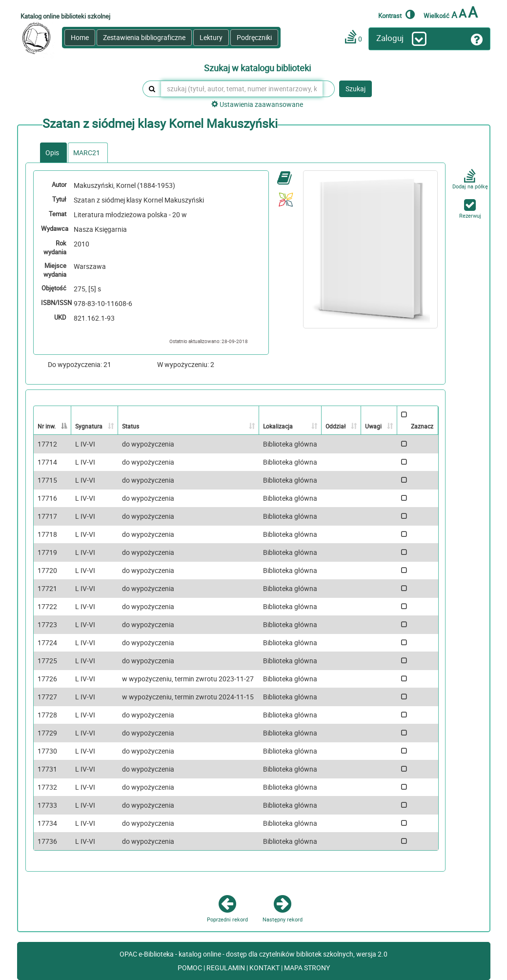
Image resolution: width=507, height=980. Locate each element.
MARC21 (87, 153)
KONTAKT (265, 968)
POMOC (191, 968)
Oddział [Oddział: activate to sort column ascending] (335, 426)
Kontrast (396, 14)
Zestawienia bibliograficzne (144, 37)
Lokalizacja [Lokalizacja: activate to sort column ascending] (278, 426)
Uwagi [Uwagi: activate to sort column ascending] (373, 426)
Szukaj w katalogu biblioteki (257, 68)
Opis (52, 153)
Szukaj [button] (355, 89)
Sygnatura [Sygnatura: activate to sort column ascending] (89, 426)
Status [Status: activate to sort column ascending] (131, 426)
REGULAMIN (226, 968)
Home (80, 37)
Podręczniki (254, 37)
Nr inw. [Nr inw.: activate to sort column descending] (47, 426)
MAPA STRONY (307, 968)
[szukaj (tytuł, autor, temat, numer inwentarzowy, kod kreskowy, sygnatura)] (242, 89)
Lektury (211, 37)
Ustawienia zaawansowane (257, 104)
